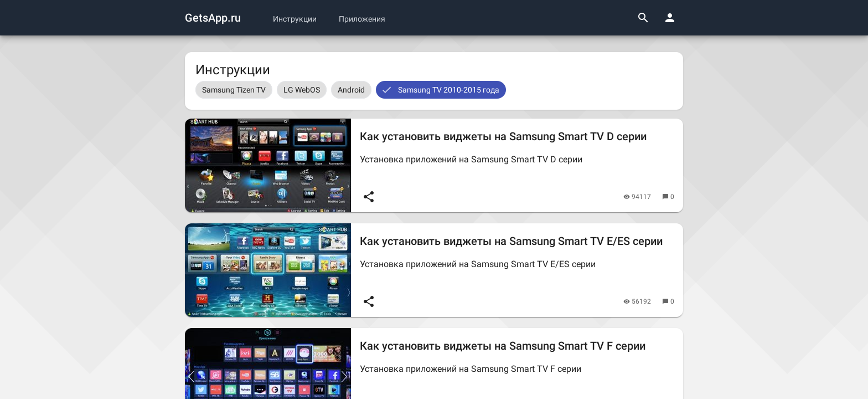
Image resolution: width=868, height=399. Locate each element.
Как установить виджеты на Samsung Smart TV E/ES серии (511, 241)
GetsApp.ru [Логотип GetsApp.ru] (213, 18)
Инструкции (295, 19)
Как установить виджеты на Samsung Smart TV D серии (503, 136)
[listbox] (434, 90)
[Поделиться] (369, 197)
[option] (234, 90)
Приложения (362, 19)
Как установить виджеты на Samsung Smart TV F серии (503, 346)
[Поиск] (643, 18)
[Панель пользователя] (670, 18)
